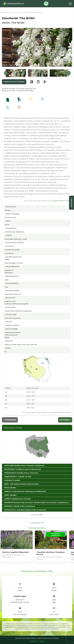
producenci (72, 203)
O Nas (42, 641)
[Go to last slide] (6, 73)
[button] (16, 73)
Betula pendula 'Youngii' (20, 602)
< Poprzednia (10, 420)
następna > (65, 420)
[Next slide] (69, 73)
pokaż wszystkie (37, 515)
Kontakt (33, 641)
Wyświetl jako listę (37, 523)
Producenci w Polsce (13, 428)
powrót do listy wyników (14, 82)
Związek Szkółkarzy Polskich (61, 201)
